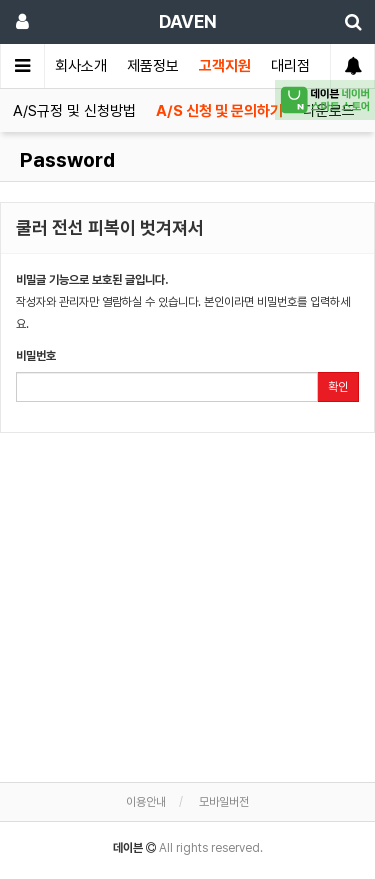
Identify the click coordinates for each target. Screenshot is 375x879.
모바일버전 (224, 802)
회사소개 (81, 66)
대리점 (290, 66)
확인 (338, 387)
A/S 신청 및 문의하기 (219, 111)
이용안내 (146, 802)
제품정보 (153, 66)
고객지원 (225, 66)
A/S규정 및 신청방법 (74, 111)
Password (65, 160)
